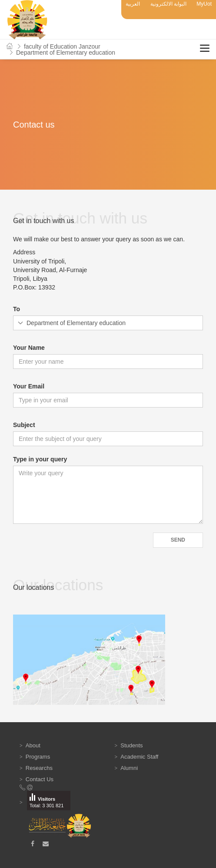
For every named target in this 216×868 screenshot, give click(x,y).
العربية (133, 4)
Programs (38, 757)
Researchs (39, 768)
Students (131, 745)
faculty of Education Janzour (62, 46)
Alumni (129, 768)
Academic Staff (139, 757)
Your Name (29, 348)
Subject (24, 425)
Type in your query (40, 459)
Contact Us (40, 779)
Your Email (29, 386)
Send (178, 540)
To (17, 309)
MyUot (204, 4)
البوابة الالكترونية (168, 4)
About (33, 745)
